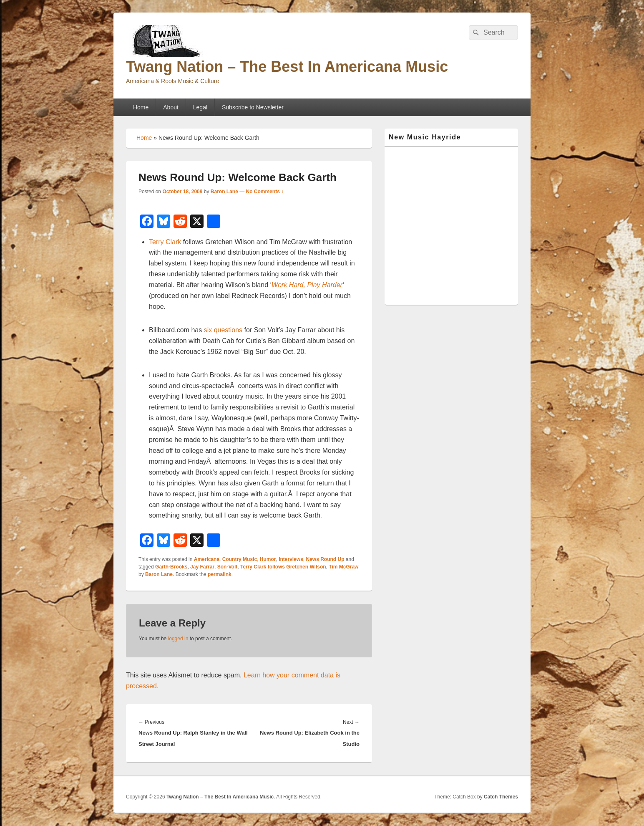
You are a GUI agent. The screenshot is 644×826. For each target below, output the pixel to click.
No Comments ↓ (265, 192)
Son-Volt (227, 567)
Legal (200, 107)
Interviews (291, 559)
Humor (268, 559)
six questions (223, 330)
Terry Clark (165, 242)
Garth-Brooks (171, 567)
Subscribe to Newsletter (253, 107)
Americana (207, 559)
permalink (220, 574)
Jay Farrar (202, 567)
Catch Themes (501, 797)
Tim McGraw (343, 567)
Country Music (240, 559)
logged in (178, 639)
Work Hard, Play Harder (307, 285)
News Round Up (325, 559)
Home (141, 107)
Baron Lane (224, 192)
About (171, 107)
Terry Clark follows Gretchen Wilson (283, 567)
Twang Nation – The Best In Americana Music (287, 67)
